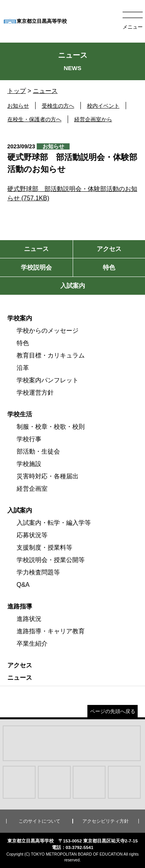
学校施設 (29, 464)
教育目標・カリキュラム (51, 355)
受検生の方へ (58, 106)
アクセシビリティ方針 (106, 821)
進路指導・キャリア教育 (51, 631)
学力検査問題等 (38, 572)
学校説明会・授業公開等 (51, 560)
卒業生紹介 (32, 644)
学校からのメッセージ (48, 331)
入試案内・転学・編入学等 (54, 523)
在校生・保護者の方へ (34, 119)
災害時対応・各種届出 (48, 476)
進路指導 (20, 606)
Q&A (23, 585)
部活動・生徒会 (38, 451)
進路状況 (29, 619)
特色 (23, 343)
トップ (17, 91)
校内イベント (103, 106)
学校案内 (20, 318)
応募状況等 (32, 535)
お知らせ (18, 106)
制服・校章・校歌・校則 (51, 427)
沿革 (23, 368)
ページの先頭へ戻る (113, 711)
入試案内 (20, 510)
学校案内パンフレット (48, 380)
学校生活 (20, 414)
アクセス (20, 665)
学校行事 (29, 439)
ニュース (45, 91)
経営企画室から (93, 119)
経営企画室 (32, 489)
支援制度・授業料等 (44, 547)
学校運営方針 (35, 393)
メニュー (133, 27)
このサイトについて (39, 821)
